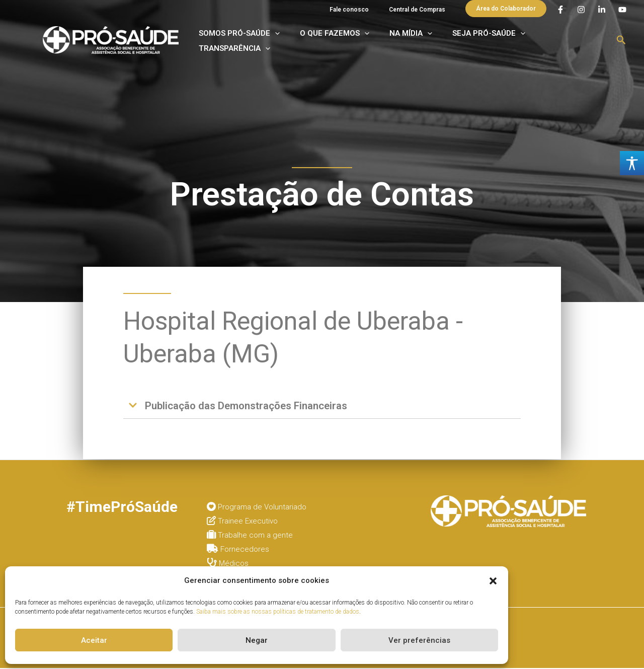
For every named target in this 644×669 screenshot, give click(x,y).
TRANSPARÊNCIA (567, 43)
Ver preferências (419, 640)
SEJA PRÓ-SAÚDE (486, 43)
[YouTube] (622, 11)
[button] (493, 581)
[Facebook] (560, 11)
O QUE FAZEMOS (356, 43)
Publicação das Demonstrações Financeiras (254, 406)
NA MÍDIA (420, 43)
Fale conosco (364, 10)
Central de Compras (422, 10)
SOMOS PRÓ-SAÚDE (273, 43)
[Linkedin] (602, 11)
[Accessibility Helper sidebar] (632, 163)
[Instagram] (581, 11)
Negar (257, 640)
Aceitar (94, 640)
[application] (309, 43)
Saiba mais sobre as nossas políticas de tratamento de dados (278, 612)
